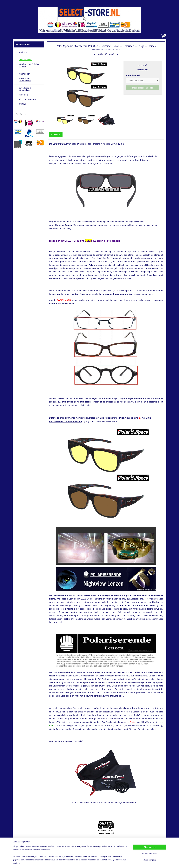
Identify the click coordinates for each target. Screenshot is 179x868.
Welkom (23, 52)
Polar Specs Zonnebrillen (25, 79)
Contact (23, 104)
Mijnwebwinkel (117, 863)
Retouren (23, 95)
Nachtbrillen (25, 74)
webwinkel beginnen (95, 863)
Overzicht (56, 134)
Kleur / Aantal (133, 75)
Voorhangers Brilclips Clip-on (29, 65)
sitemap (81, 863)
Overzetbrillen (26, 60)
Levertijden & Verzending (25, 89)
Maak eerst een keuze (143, 88)
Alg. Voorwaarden (27, 99)
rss (86, 863)
